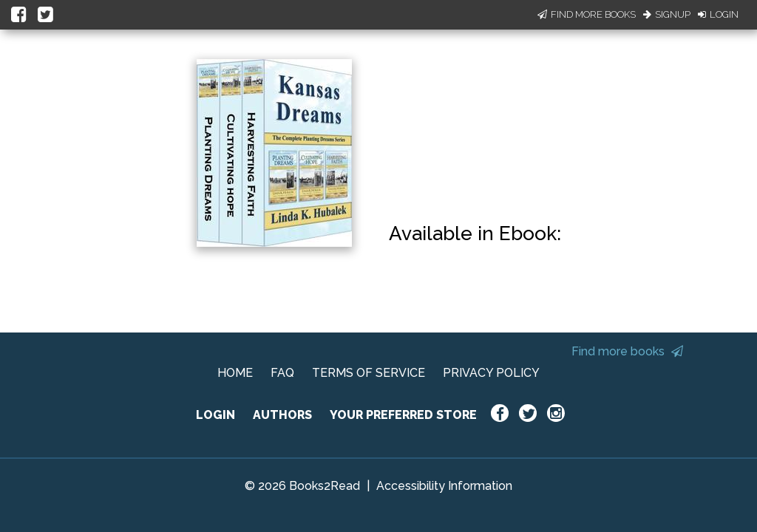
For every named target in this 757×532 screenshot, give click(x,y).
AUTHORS (282, 415)
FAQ (282, 373)
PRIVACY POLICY (491, 373)
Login (718, 14)
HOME (235, 373)
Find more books (627, 351)
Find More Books (587, 14)
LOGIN (215, 415)
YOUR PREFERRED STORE (403, 415)
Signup (667, 14)
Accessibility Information (444, 486)
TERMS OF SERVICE (369, 373)
